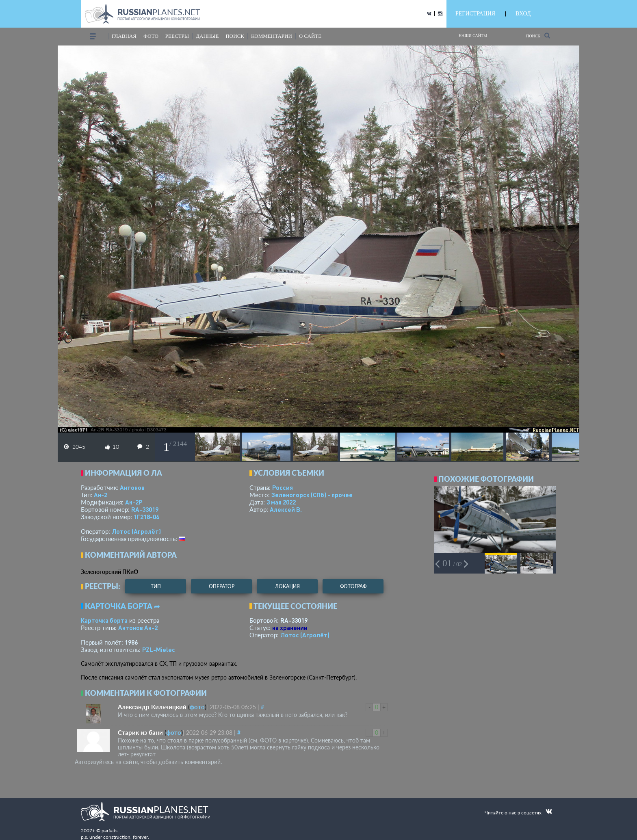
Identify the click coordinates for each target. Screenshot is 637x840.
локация (287, 586)
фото (151, 36)
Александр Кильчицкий (152, 707)
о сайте (310, 36)
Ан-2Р (134, 502)
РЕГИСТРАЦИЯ (475, 14)
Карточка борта (104, 620)
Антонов (132, 487)
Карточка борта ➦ (122, 606)
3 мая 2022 (281, 502)
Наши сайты (473, 36)
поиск (235, 36)
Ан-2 (101, 495)
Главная (124, 36)
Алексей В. (286, 509)
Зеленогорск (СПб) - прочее (312, 495)
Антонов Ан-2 (138, 628)
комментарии (272, 36)
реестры (177, 36)
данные (207, 36)
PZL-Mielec (159, 649)
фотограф (353, 586)
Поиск (538, 36)
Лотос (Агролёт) (136, 531)
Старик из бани (140, 732)
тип (156, 586)
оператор (222, 586)
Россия (283, 487)
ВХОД (523, 14)
